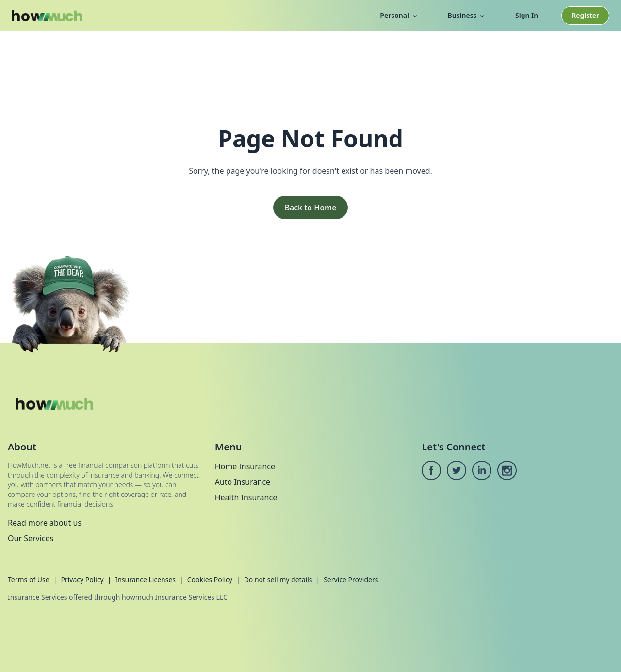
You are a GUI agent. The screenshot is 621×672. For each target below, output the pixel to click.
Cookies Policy (210, 580)
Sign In (527, 15)
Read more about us (45, 523)
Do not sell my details (278, 580)
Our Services (31, 538)
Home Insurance (245, 466)
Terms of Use (29, 580)
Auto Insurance (243, 482)
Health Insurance (246, 497)
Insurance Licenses (145, 580)
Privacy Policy (82, 580)
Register (585, 15)
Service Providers (351, 580)
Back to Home (311, 208)
